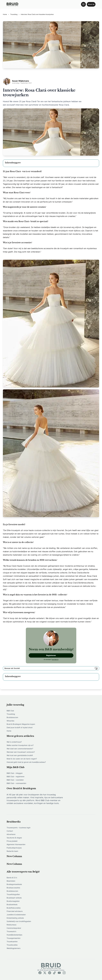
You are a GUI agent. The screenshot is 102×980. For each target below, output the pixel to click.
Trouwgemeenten (14, 938)
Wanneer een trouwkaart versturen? (21, 752)
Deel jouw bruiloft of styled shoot (20, 727)
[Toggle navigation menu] (83, 4)
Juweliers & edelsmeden (16, 915)
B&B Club (10, 711)
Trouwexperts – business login (19, 828)
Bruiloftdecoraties (14, 908)
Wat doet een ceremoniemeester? (20, 749)
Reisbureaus (11, 925)
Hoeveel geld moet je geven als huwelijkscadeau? (26, 762)
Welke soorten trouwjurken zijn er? (20, 745)
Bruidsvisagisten (13, 901)
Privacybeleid (12, 841)
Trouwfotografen (13, 894)
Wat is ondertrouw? (14, 742)
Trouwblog (11, 714)
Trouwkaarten (12, 941)
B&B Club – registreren (16, 776)
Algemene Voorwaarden (16, 844)
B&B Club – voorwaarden (16, 783)
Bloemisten (11, 881)
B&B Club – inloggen (15, 773)
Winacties (10, 721)
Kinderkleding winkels (15, 918)
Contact (10, 831)
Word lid (91, 4)
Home (9, 731)
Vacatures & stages (14, 838)
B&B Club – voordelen (15, 780)
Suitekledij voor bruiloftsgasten (19, 921)
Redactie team (12, 851)
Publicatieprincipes (14, 848)
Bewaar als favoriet (51, 668)
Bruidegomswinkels (14, 884)
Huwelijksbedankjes (14, 935)
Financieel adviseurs (15, 911)
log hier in (55, 659)
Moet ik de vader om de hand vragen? (22, 759)
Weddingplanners (14, 948)
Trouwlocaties (12, 945)
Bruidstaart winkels (14, 898)
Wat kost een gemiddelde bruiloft (20, 755)
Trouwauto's (11, 931)
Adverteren (11, 834)
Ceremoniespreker (14, 928)
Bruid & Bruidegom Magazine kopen (21, 724)
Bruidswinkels (12, 904)
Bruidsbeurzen (12, 717)
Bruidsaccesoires (13, 888)
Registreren (51, 655)
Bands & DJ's (12, 878)
